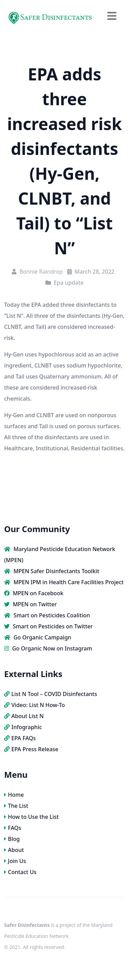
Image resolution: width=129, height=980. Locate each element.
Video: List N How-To (35, 705)
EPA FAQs (20, 738)
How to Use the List (31, 817)
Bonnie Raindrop (41, 272)
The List (16, 806)
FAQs (13, 828)
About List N (24, 716)
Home (14, 795)
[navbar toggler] (112, 16)
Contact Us (20, 872)
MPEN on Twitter (30, 604)
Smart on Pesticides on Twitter (49, 626)
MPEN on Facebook (34, 593)
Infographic (23, 727)
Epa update (68, 283)
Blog (12, 839)
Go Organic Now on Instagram (48, 648)
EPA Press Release (31, 749)
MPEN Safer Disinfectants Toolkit (52, 571)
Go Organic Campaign (38, 637)
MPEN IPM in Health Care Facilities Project (64, 582)
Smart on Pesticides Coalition (47, 615)
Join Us (15, 861)
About (14, 850)
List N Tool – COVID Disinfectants (51, 694)
